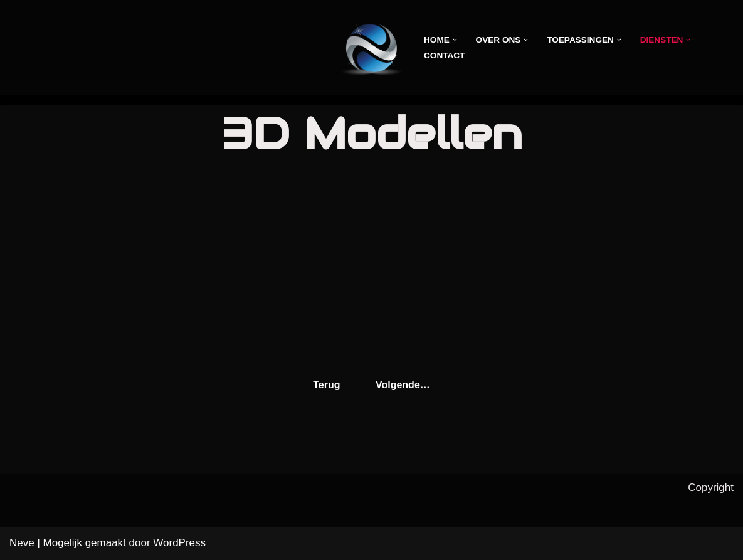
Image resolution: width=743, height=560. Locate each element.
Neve (22, 543)
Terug (326, 385)
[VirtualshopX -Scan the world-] (371, 47)
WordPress (179, 543)
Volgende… (403, 385)
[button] (455, 40)
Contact (444, 55)
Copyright (711, 488)
